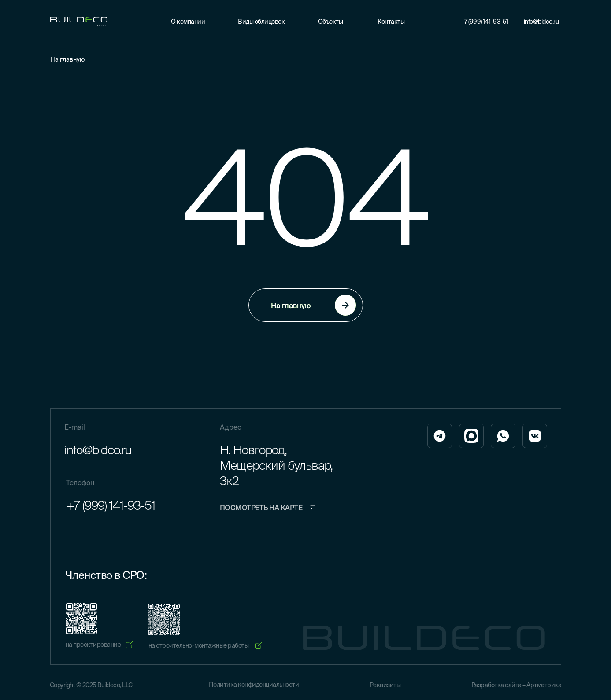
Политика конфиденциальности (254, 685)
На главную (67, 59)
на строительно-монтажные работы (199, 645)
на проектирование (93, 645)
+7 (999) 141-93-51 (485, 22)
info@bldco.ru (541, 22)
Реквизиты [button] (385, 685)
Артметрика (544, 685)
